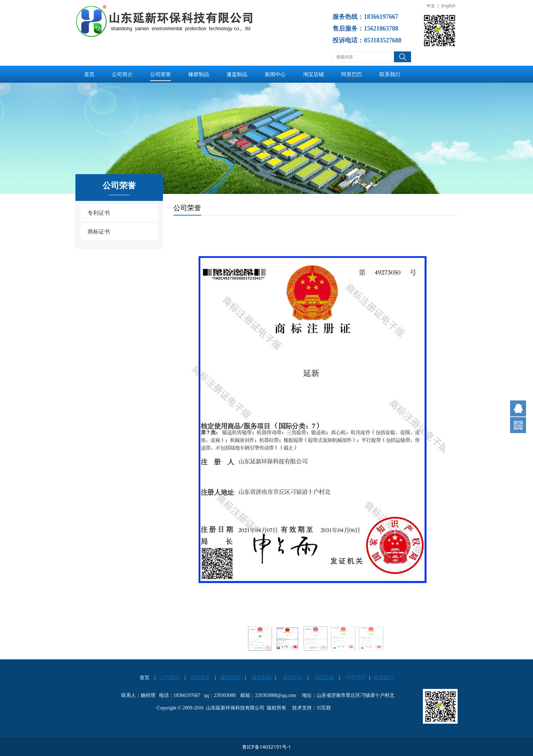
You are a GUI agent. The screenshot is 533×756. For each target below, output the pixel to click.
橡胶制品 (199, 74)
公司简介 (122, 74)
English (448, 6)
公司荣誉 (161, 74)
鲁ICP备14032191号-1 (267, 747)
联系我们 (390, 74)
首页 (89, 74)
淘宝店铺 (313, 74)
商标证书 (99, 231)
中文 (431, 6)
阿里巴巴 (352, 74)
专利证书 (99, 213)
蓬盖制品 (237, 74)
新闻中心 (275, 74)
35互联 (324, 708)
